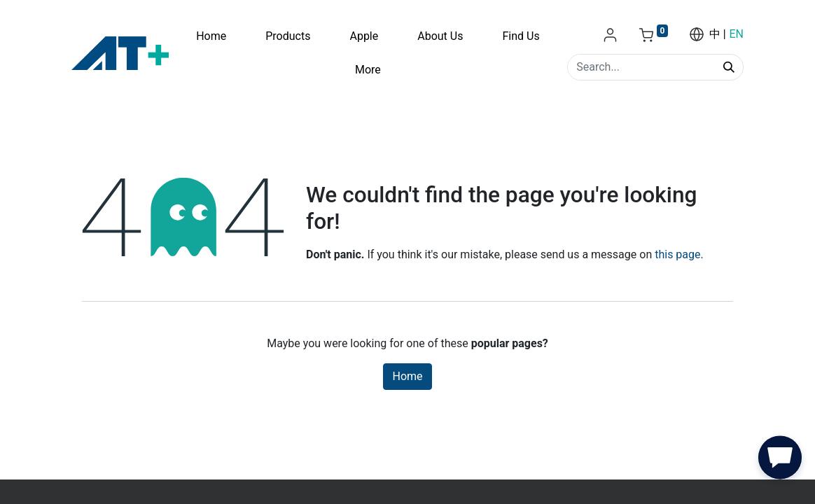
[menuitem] (211, 36)
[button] (780, 461)
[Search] (729, 67)
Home (407, 376)
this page (677, 254)
